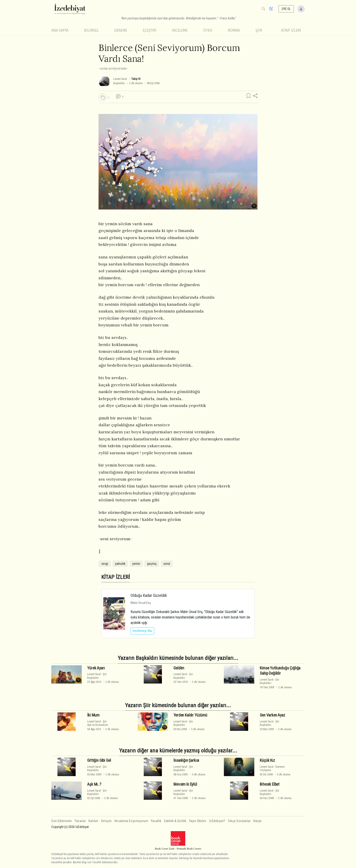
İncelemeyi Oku (142, 631)
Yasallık (156, 821)
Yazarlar (80, 821)
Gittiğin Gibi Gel (99, 760)
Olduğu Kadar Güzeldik (149, 595)
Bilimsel (91, 30)
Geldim (179, 668)
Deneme (121, 30)
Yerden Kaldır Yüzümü (190, 715)
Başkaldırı (119, 83)
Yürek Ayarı (96, 668)
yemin (136, 564)
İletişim (106, 821)
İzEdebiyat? (217, 821)
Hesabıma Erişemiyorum (131, 821)
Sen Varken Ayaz (272, 715)
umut (167, 564)
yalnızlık (120, 564)
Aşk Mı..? (94, 784)
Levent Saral (120, 79)
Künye (258, 821)
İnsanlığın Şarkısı (186, 760)
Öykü (208, 30)
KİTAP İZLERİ (291, 30)
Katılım (93, 821)
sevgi (105, 564)
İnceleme (180, 30)
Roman (234, 30)
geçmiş (152, 564)
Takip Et (136, 79)
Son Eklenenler (62, 821)
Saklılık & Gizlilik (175, 821)
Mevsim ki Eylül (185, 784)
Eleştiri (150, 30)
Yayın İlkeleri (198, 821)
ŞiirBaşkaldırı (97, 676)
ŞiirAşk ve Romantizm (98, 723)
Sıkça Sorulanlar (239, 821)
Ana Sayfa (60, 30)
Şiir (259, 30)
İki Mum (93, 715)
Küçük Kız (267, 760)
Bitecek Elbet (270, 784)
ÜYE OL (286, 9)
